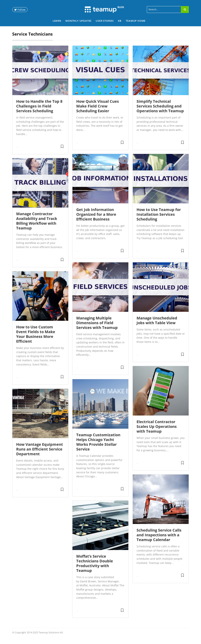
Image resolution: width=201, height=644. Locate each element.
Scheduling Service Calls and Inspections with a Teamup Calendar (159, 539)
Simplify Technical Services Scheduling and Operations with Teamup (160, 110)
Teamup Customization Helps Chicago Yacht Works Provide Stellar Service (98, 446)
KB (120, 21)
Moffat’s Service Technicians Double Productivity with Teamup (95, 568)
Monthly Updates (78, 21)
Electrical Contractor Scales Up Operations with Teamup (157, 431)
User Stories (105, 21)
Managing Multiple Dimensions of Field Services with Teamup (97, 327)
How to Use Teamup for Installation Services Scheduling (159, 219)
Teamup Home (136, 21)
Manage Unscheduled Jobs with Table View (157, 325)
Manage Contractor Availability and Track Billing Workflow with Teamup (37, 225)
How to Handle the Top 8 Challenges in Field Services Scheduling (39, 110)
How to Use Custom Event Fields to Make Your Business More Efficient (36, 338)
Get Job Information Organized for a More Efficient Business (96, 219)
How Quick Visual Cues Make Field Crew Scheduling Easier (98, 110)
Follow (20, 10)
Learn (57, 21)
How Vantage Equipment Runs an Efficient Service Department (40, 453)
